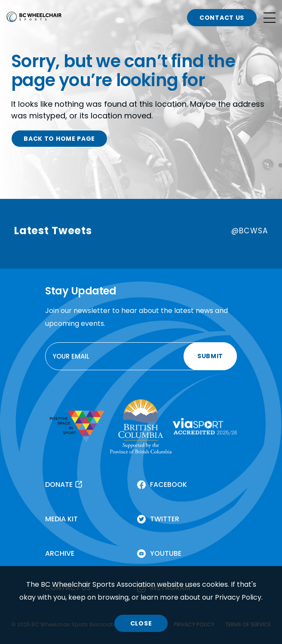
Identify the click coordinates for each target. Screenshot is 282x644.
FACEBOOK (169, 485)
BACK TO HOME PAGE (59, 139)
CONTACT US (222, 18)
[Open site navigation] (270, 18)
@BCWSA (250, 231)
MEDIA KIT (61, 519)
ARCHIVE (60, 553)
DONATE (59, 485)
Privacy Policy (238, 597)
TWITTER (165, 519)
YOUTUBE (166, 553)
